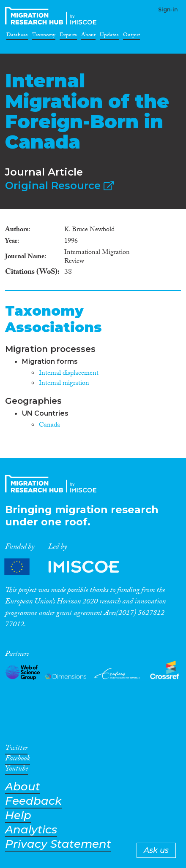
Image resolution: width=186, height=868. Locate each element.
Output (131, 36)
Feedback (33, 801)
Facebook (18, 760)
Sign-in (168, 9)
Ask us (156, 850)
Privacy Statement (58, 844)
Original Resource (59, 185)
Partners (69, 567)
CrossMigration (52, 16)
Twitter (16, 749)
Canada (49, 426)
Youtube (16, 770)
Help (18, 815)
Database (17, 36)
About (88, 36)
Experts (68, 36)
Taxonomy (44, 36)
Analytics (31, 830)
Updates (109, 36)
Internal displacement (69, 374)
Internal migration (64, 384)
